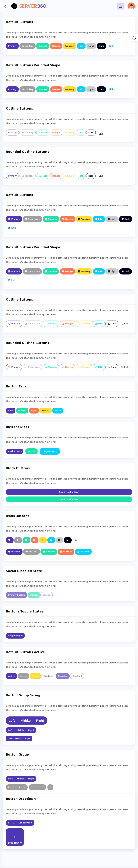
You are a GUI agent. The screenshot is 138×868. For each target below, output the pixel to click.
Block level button (69, 492)
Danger (56, 46)
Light (91, 46)
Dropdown (24, 823)
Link (111, 46)
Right (40, 721)
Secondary (28, 46)
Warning (70, 46)
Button (22, 411)
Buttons (14, 552)
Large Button (50, 451)
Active (12, 676)
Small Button (15, 451)
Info (81, 46)
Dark (101, 46)
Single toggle (15, 636)
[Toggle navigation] (121, 6)
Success (43, 46)
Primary (12, 46)
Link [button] (11, 411)
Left (12, 721)
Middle (26, 721)
